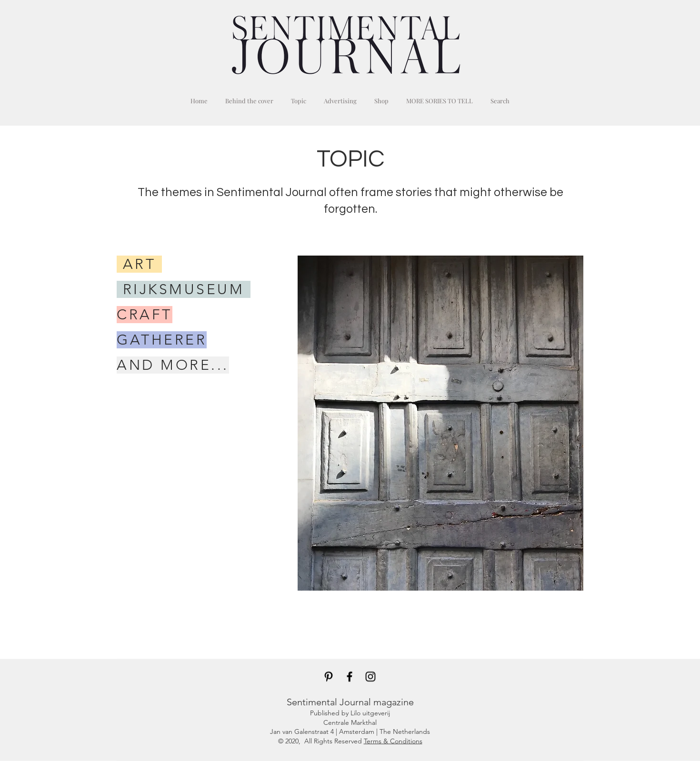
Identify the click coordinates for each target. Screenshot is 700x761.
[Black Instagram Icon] (370, 677)
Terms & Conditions (393, 741)
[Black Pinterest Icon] (329, 677)
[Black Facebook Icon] (350, 677)
